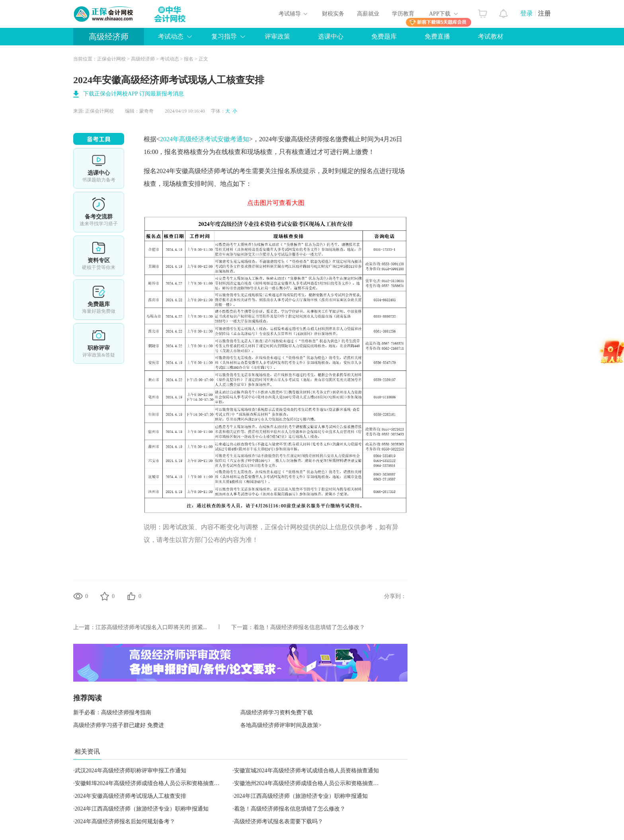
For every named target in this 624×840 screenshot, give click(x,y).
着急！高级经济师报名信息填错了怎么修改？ (309, 627)
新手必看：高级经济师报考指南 (112, 712)
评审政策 (277, 36)
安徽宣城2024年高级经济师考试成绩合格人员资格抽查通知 (306, 771)
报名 (189, 59)
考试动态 (171, 36)
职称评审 (99, 343)
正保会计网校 (111, 59)
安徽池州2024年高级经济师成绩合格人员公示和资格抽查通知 (309, 783)
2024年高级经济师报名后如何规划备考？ (125, 821)
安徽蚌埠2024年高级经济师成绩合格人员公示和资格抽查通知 (150, 783)
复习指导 (224, 36)
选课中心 (331, 36)
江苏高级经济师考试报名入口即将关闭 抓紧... (151, 627)
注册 (544, 13)
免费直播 (437, 36)
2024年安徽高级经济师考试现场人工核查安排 (131, 796)
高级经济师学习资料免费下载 (277, 712)
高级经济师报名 (313, 139)
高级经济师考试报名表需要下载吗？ (279, 821)
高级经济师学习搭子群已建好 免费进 (119, 725)
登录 (526, 13)
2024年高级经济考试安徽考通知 (205, 139)
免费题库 (384, 36)
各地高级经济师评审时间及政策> (281, 725)
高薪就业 (368, 14)
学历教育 (403, 14)
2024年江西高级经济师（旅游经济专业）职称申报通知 (301, 796)
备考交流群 (99, 212)
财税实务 (333, 14)
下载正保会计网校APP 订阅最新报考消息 (134, 94)
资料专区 (99, 256)
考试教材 (491, 36)
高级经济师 (109, 37)
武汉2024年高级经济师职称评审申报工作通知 (131, 771)
